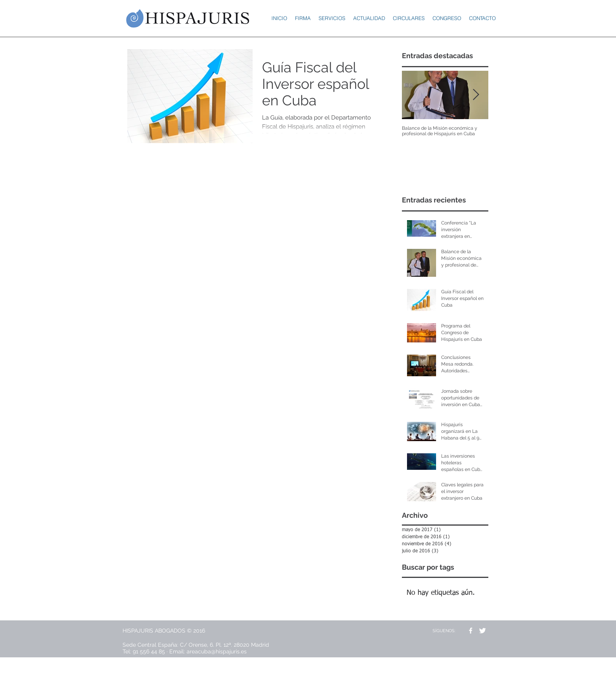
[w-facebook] (471, 631)
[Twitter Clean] (482, 631)
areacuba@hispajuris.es (217, 651)
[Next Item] (476, 95)
